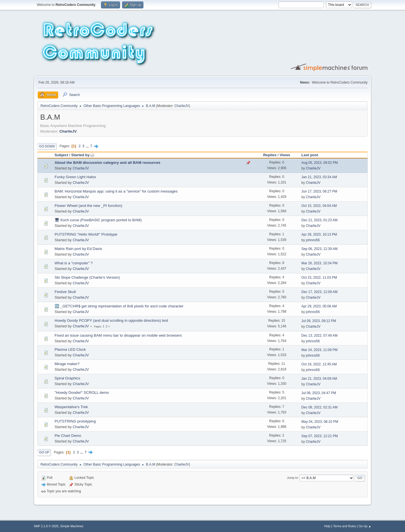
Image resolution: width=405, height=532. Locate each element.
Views (285, 155)
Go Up (44, 452)
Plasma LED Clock (70, 349)
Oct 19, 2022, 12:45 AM (319, 364)
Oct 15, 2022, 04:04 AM (319, 206)
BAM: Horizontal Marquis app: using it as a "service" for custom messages (116, 191)
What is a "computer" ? (74, 263)
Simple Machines (72, 526)
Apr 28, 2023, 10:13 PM (319, 234)
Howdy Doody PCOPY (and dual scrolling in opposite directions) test (111, 320)
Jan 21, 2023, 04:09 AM (319, 379)
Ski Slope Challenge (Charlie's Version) (87, 277)
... (88, 146)
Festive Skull (65, 292)
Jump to (292, 478)
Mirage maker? (67, 364)
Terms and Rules (345, 526)
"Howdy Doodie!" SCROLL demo (82, 393)
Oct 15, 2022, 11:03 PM (319, 278)
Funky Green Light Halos (75, 177)
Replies (270, 155)
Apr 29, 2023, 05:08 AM (319, 306)
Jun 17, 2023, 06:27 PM (319, 191)
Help (327, 526)
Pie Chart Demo (68, 436)
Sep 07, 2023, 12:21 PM (320, 436)
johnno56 (313, 240)
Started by (83, 155)
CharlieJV (182, 106)
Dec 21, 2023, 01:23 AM (320, 220)
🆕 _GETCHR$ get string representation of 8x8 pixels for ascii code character (119, 306)
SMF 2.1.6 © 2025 (46, 526)
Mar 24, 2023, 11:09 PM (320, 350)
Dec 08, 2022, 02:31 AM (320, 407)
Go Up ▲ (365, 526)
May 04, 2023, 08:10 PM (320, 422)
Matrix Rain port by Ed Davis (78, 249)
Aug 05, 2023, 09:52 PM (320, 163)
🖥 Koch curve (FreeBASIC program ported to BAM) (98, 220)
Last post (310, 155)
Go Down (47, 146)
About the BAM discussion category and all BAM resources (107, 163)
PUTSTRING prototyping (75, 421)
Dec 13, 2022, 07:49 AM (320, 336)
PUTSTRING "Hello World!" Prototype (86, 234)
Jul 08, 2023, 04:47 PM (319, 393)
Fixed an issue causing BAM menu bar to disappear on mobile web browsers (118, 335)
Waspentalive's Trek (71, 407)
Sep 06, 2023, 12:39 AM (320, 249)
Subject (61, 155)
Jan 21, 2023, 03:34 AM (319, 177)
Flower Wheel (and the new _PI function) (88, 206)
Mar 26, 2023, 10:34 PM (320, 263)
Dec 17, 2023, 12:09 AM (320, 292)
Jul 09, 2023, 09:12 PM (319, 321)
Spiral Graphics (67, 378)
